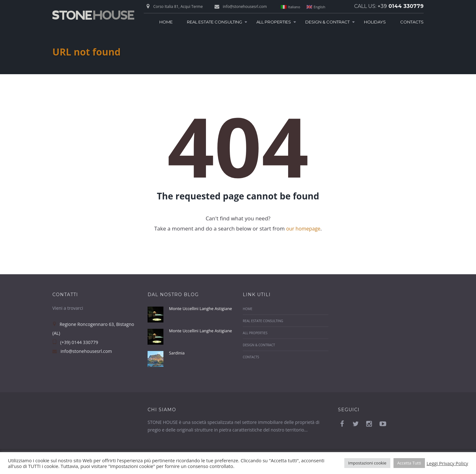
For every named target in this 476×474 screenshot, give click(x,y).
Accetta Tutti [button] (409, 463)
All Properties (274, 22)
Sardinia (178, 362)
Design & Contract (327, 22)
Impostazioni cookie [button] (367, 463)
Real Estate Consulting (215, 22)
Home (166, 22)
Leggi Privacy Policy (447, 463)
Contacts (412, 22)
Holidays (375, 22)
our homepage (303, 228)
